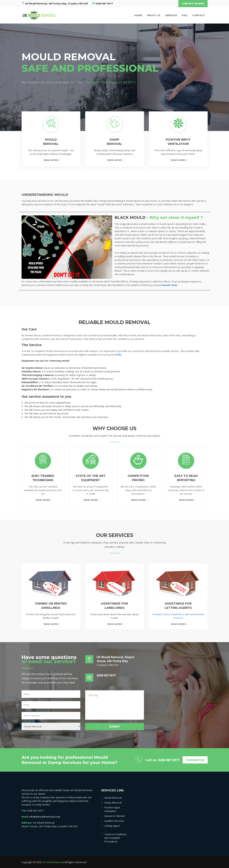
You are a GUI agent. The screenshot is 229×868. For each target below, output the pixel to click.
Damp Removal (113, 803)
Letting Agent (112, 826)
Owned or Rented (114, 816)
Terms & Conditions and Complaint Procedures (115, 838)
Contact (199, 15)
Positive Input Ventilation (112, 809)
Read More (51, 160)
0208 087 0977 (103, 3)
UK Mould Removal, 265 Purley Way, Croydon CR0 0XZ (55, 3)
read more (51, 624)
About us (154, 15)
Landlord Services (114, 821)
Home (138, 15)
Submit (115, 726)
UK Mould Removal (53, 862)
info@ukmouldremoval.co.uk (45, 817)
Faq (185, 15)
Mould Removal (113, 798)
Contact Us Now (193, 4)
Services (171, 15)
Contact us (195, 760)
